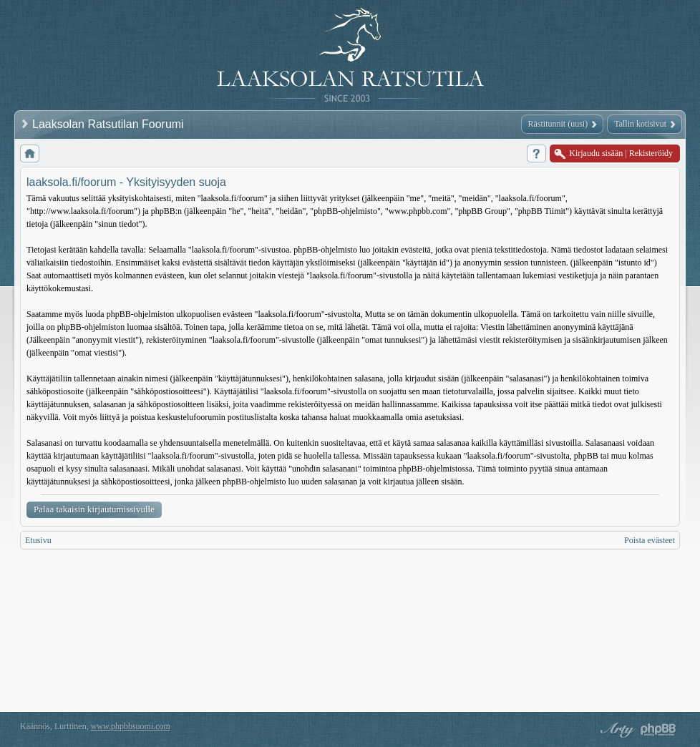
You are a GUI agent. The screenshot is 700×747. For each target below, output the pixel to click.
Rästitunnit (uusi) (558, 124)
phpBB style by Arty (616, 730)
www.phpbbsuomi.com (131, 726)
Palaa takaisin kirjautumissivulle (94, 509)
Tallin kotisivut (640, 124)
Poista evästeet (650, 540)
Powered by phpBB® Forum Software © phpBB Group (658, 730)
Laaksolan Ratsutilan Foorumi (110, 124)
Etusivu (38, 540)
